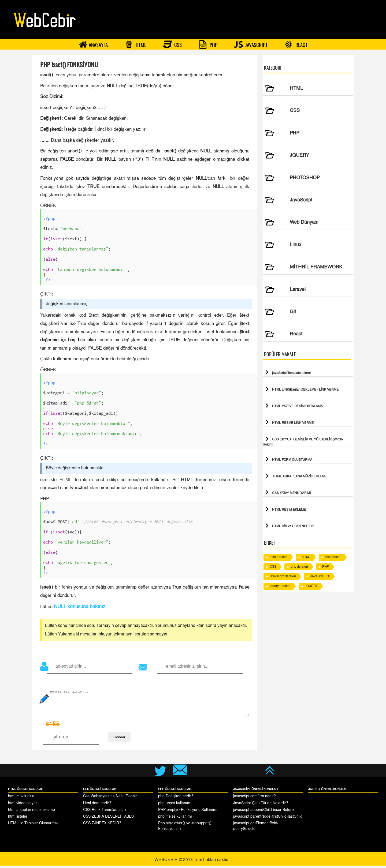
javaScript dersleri (283, 577)
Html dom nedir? (97, 806)
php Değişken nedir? (176, 799)
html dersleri (279, 557)
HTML (136, 44)
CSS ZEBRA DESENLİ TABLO (108, 819)
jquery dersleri (280, 586)
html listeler (18, 819)
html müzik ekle (21, 799)
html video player (23, 806)
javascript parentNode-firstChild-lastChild (268, 819)
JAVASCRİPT (251, 44)
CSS (172, 44)
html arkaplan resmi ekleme (31, 813)
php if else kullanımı (175, 819)
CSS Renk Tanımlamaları (105, 813)
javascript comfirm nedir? (255, 799)
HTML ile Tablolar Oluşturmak (33, 826)
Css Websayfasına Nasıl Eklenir (110, 799)
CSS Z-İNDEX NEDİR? (102, 826)
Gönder (119, 740)
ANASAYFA (93, 44)
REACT (296, 44)
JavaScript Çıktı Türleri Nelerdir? (261, 806)
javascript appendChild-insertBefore (263, 813)
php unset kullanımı (175, 806)
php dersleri (299, 567)
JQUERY (311, 586)
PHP (208, 44)
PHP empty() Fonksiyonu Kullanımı (188, 813)
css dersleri (333, 557)
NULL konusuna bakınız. (80, 609)
